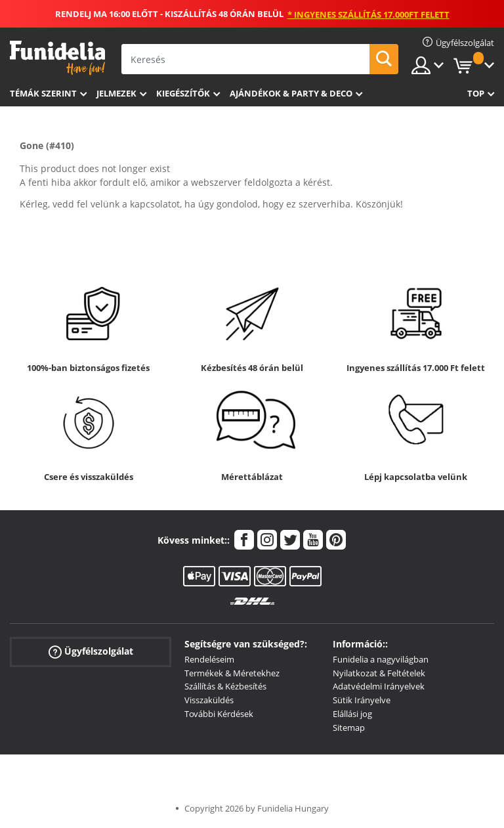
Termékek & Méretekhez (232, 673)
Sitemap (349, 728)
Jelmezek (116, 93)
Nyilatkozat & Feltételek (379, 673)
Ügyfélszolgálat (91, 652)
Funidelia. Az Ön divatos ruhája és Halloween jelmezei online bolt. (57, 58)
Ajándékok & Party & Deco (291, 93)
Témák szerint (43, 93)
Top (476, 93)
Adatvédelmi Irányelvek (379, 686)
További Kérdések (219, 714)
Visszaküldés (209, 700)
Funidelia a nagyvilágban (381, 659)
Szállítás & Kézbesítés (225, 686)
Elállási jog (352, 714)
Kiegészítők (183, 93)
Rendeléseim (209, 659)
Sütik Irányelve (362, 700)
